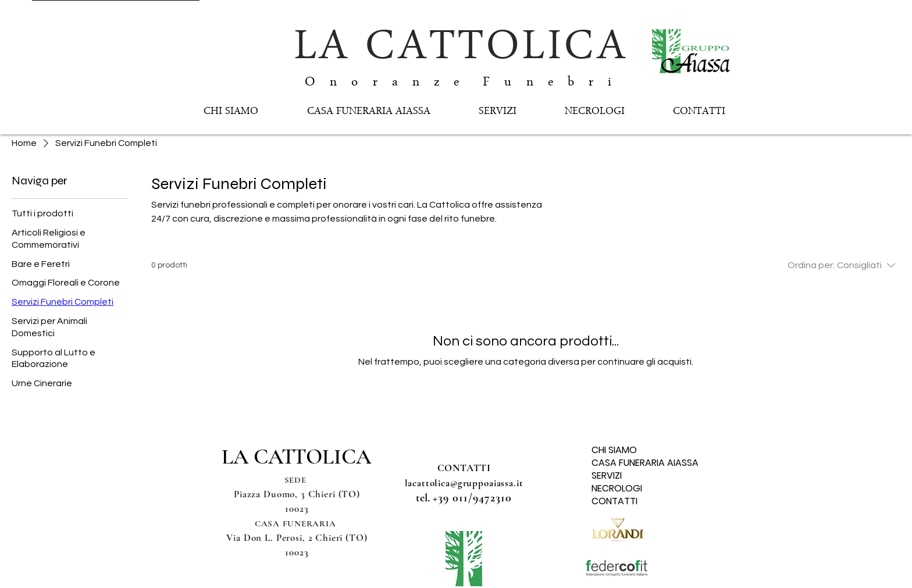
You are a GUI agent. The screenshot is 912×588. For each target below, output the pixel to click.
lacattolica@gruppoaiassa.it (464, 483)
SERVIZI (607, 476)
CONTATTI (614, 501)
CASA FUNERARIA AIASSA (636, 463)
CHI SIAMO (614, 450)
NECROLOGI (617, 489)
